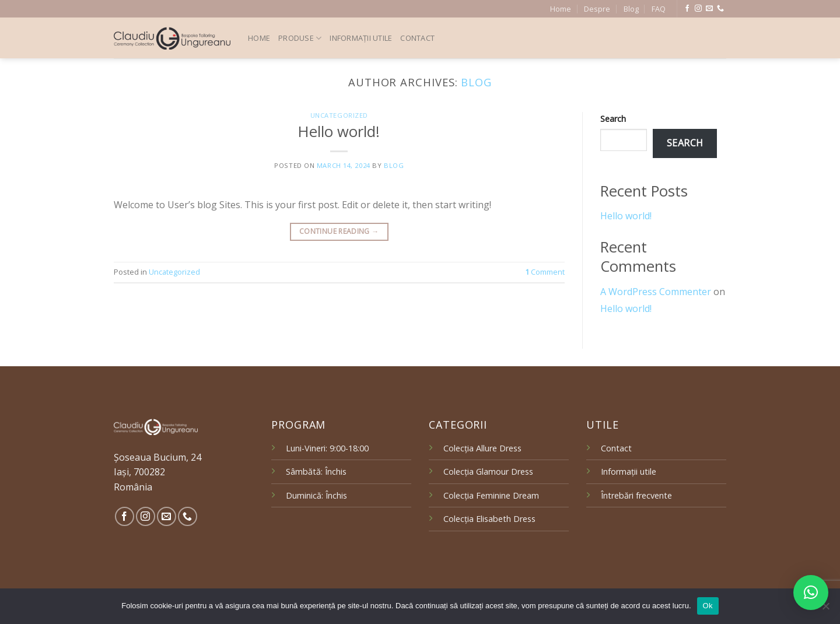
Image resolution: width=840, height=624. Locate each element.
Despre (597, 9)
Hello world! (339, 132)
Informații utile (361, 38)
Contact (417, 38)
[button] (811, 593)
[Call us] (720, 9)
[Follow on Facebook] (687, 9)
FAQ (659, 9)
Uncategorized (339, 115)
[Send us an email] (709, 9)
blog (476, 82)
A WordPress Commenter (656, 292)
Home (561, 9)
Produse (300, 38)
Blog (631, 9)
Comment (545, 272)
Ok (708, 606)
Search (613, 119)
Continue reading (339, 231)
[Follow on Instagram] (698, 9)
